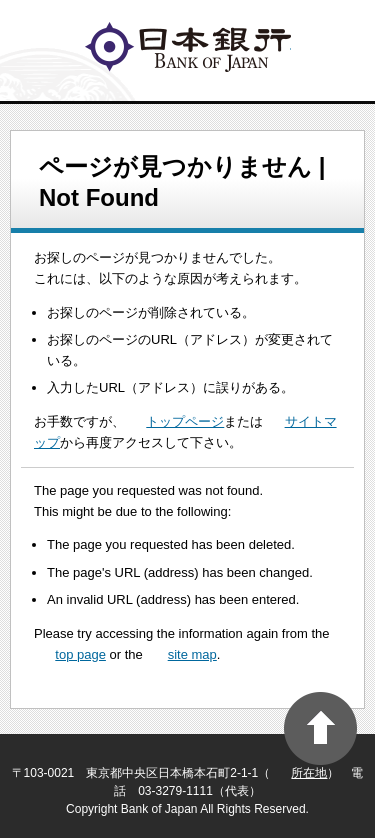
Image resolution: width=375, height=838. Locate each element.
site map (192, 654)
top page (80, 654)
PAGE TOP (320, 728)
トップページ (185, 421)
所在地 (309, 773)
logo (188, 47)
